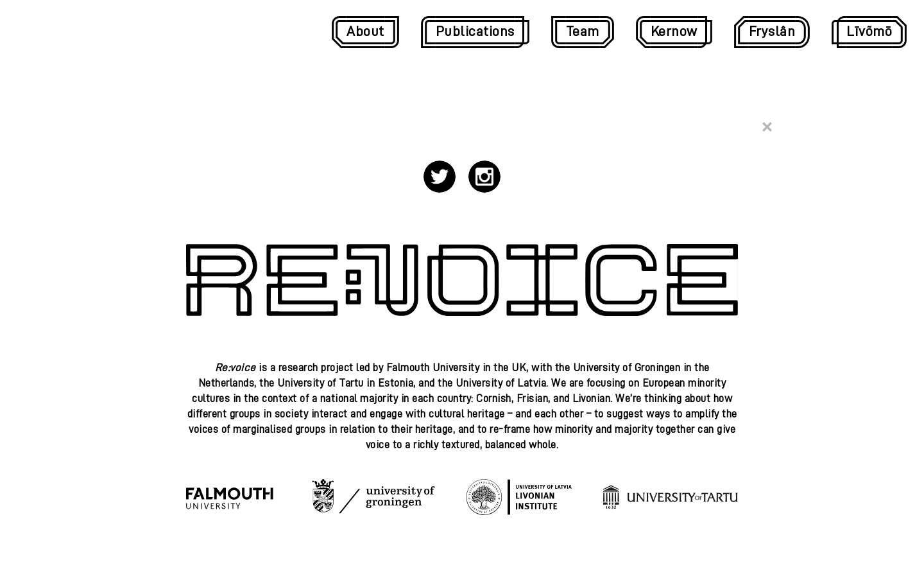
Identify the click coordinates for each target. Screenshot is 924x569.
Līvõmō (869, 31)
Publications (475, 31)
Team (583, 31)
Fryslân (772, 31)
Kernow (674, 31)
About (365, 31)
